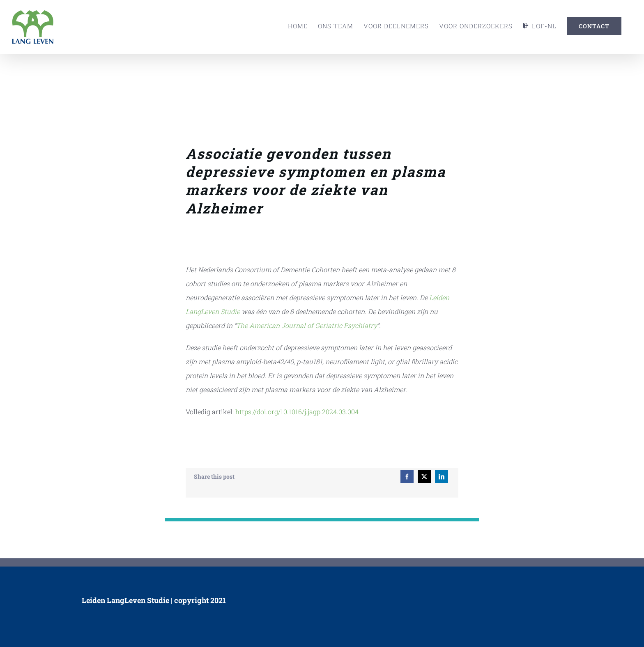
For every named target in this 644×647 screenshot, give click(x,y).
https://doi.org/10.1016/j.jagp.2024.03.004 (297, 412)
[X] (424, 477)
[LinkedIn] (442, 477)
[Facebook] (407, 477)
